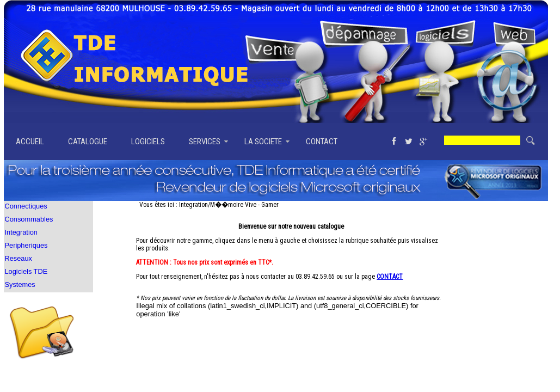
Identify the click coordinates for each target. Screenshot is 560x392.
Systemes (20, 284)
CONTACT (322, 142)
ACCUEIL (30, 142)
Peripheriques (26, 245)
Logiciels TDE (26, 271)
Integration (21, 232)
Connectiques (26, 206)
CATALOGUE (88, 142)
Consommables (29, 219)
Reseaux (19, 258)
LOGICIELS (148, 142)
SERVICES (205, 142)
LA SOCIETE (263, 142)
